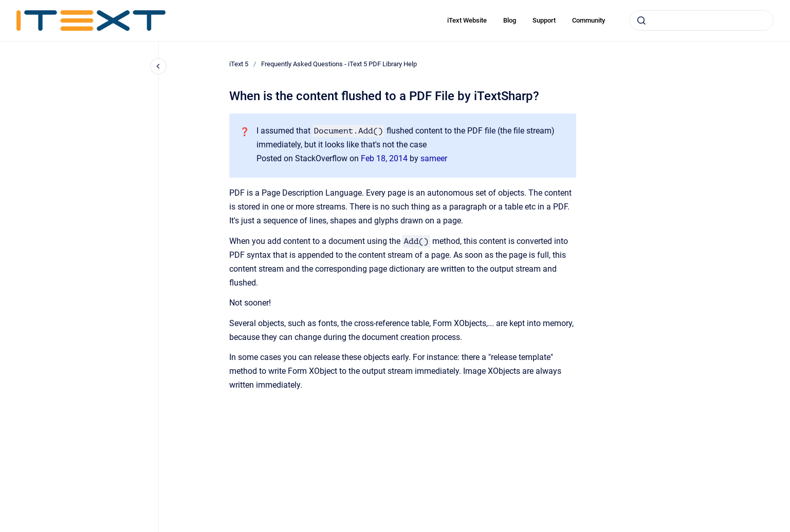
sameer (434, 158)
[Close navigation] (158, 66)
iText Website (467, 20)
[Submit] (641, 21)
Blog (510, 20)
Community (589, 20)
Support (544, 20)
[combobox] (702, 21)
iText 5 (239, 64)
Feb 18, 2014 (385, 158)
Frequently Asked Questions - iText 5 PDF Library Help (339, 64)
